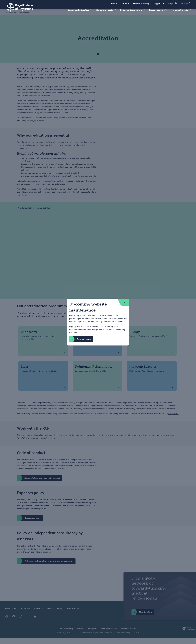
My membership (181, 10)
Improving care (158, 10)
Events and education (80, 10)
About (114, 3)
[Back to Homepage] (18, 7)
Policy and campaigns (133, 10)
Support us (159, 3)
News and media (106, 10)
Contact (125, 3)
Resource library (141, 3)
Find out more (80, 339)
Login (173, 3)
